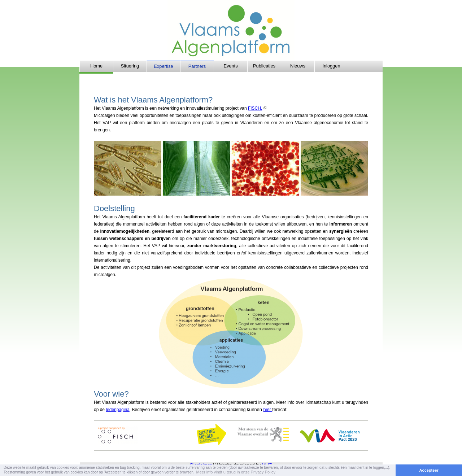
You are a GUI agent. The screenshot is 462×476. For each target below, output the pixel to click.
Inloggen (331, 66)
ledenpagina (117, 410)
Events (230, 66)
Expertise (163, 66)
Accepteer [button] (429, 470)
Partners (197, 66)
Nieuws (298, 66)
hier (268, 409)
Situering (130, 66)
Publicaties (264, 66)
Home (96, 66)
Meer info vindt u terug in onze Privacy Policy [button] (236, 472)
